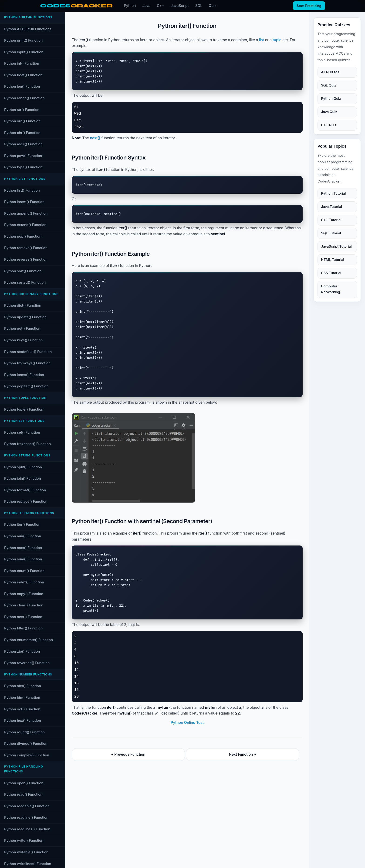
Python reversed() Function (27, 663)
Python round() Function (24, 732)
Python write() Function (24, 840)
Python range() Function (24, 98)
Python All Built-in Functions (28, 29)
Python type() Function (23, 167)
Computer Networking (331, 289)
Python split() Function (23, 467)
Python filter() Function (23, 628)
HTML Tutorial (333, 260)
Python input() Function (24, 52)
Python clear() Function (24, 605)
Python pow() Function (23, 156)
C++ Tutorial (331, 220)
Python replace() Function (26, 501)
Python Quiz (331, 99)
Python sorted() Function (25, 282)
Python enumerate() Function (29, 640)
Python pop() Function (23, 236)
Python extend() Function (25, 225)
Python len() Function (22, 86)
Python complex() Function (27, 755)
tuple (277, 40)
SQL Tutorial (331, 233)
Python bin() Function (22, 697)
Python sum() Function (23, 559)
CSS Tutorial (331, 273)
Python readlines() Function (27, 829)
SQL (199, 6)
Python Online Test (187, 722)
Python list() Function (22, 190)
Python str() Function (22, 110)
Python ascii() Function (23, 144)
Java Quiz (329, 112)
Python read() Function (23, 794)
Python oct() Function (22, 709)
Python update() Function (25, 317)
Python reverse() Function (26, 259)
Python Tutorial (333, 193)
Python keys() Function (23, 340)
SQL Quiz (329, 85)
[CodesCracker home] (76, 6)
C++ (161, 6)
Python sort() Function (23, 271)
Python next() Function (23, 617)
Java (146, 6)
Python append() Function (26, 213)
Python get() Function (22, 328)
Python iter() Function (22, 524)
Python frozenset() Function (27, 444)
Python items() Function (24, 375)
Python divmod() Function (26, 743)
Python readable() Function (27, 806)
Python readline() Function (26, 817)
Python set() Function (22, 432)
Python (130, 6)
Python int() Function (22, 63)
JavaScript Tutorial (336, 246)
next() (95, 138)
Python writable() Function (26, 852)
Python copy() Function (24, 594)
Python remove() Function (26, 248)
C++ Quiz (329, 125)
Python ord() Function (22, 121)
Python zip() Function (22, 651)
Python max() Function (23, 548)
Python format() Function (25, 490)
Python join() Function (23, 478)
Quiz (213, 6)
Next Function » (242, 754)
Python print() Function (23, 40)
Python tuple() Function (24, 409)
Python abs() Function (23, 686)
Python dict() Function (23, 305)
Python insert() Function (24, 202)
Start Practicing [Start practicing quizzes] (309, 6)
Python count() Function (24, 571)
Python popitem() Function (26, 386)
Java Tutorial (331, 207)
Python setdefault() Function (28, 352)
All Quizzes (330, 72)
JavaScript (180, 6)
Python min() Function (23, 536)
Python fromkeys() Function (27, 363)
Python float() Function (23, 75)
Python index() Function (24, 582)
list (262, 40)
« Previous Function (128, 754)
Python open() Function (24, 783)
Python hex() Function (23, 720)
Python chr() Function (22, 133)
